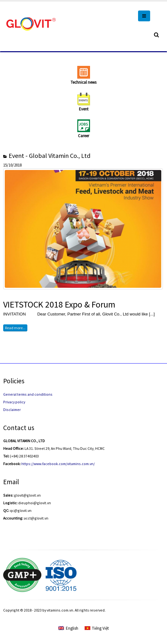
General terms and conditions (28, 394)
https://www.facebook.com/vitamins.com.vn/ (58, 464)
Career (83, 136)
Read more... (15, 328)
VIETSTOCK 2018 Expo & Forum (59, 304)
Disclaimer (12, 410)
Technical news (83, 82)
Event (84, 109)
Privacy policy (14, 402)
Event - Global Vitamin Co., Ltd (49, 156)
